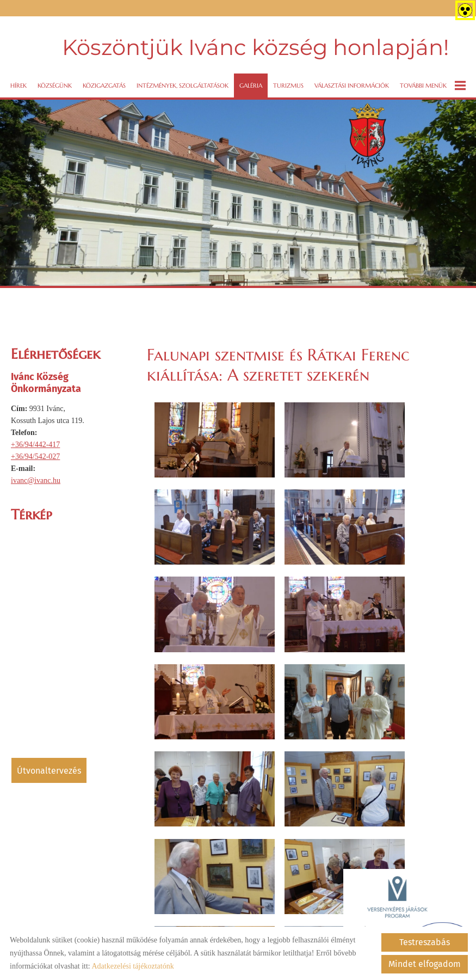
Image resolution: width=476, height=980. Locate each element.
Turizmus (288, 82)
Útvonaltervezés (49, 767)
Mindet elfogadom (425, 964)
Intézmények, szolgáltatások (183, 82)
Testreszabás (425, 942)
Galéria (251, 82)
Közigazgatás (104, 82)
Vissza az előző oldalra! (217, 687)
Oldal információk (87, 913)
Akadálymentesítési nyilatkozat (369, 913)
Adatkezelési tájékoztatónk (132, 966)
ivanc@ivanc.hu (36, 477)
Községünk (55, 82)
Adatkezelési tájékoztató (165, 913)
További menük (433, 82)
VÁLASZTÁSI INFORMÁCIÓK (352, 82)
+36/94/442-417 (35, 441)
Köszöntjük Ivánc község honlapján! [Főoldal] (254, 46)
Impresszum (233, 913)
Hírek (18, 82)
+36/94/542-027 (35, 453)
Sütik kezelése (287, 913)
